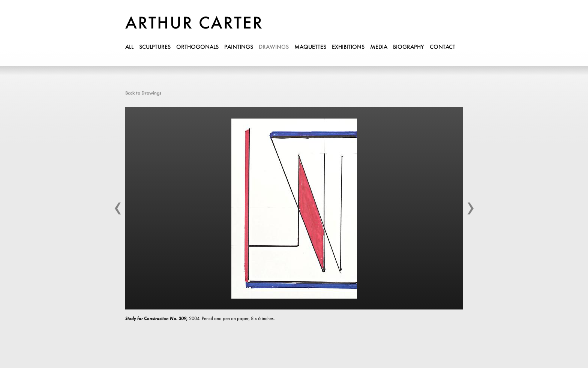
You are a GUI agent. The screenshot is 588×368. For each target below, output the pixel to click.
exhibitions (348, 47)
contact (442, 47)
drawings (274, 47)
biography (409, 47)
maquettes (310, 47)
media (379, 47)
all (129, 47)
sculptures (155, 47)
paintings (239, 47)
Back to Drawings (143, 93)
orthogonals (197, 47)
